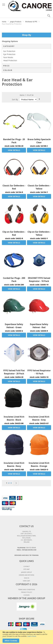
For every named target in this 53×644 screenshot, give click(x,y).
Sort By (15, 99)
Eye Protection (9, 54)
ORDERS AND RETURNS (27, 575)
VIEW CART (27, 581)
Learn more (32, 636)
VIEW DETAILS (14, 150)
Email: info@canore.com (27, 550)
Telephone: (27, 548)
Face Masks (8, 57)
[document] (27, 637)
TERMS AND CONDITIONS (27, 589)
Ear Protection (9, 51)
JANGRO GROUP (27, 572)
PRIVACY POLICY (27, 592)
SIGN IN (27, 578)
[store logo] (27, 6)
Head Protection (10, 60)
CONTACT (27, 566)
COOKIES (27, 595)
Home (4, 22)
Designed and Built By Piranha (27, 555)
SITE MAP (27, 569)
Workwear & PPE (31, 22)
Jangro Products (16, 22)
